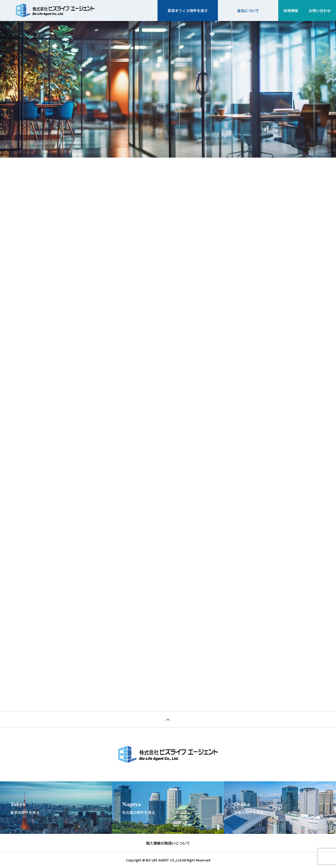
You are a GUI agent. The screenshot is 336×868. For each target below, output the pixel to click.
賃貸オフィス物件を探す (188, 11)
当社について (248, 11)
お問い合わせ (320, 11)
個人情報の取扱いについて (168, 843)
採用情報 (291, 11)
